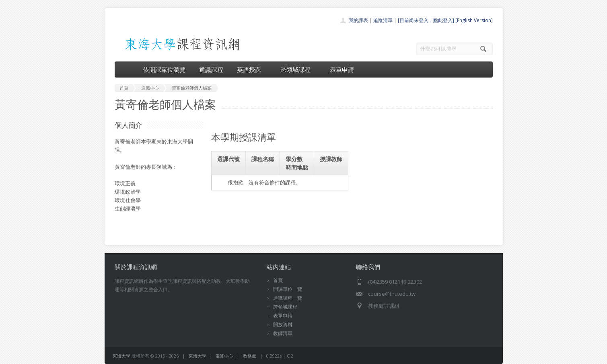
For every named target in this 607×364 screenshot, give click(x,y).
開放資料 (283, 324)
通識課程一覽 (288, 298)
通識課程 (211, 70)
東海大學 (121, 356)
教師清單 (283, 333)
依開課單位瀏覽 (164, 70)
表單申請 (342, 70)
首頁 (278, 280)
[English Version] (474, 20)
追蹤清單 (383, 20)
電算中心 (224, 356)
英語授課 (252, 70)
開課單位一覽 (288, 289)
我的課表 (358, 20)
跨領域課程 (298, 70)
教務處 (250, 356)
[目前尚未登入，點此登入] (426, 20)
